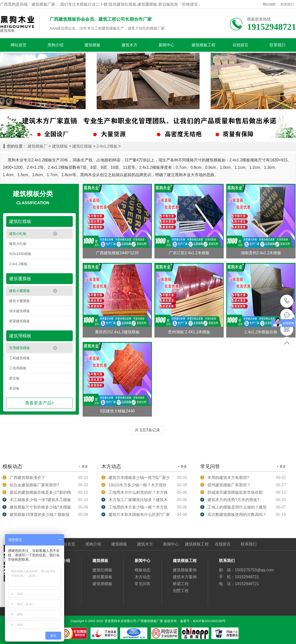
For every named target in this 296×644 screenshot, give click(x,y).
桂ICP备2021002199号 (209, 621)
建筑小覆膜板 (19, 291)
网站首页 (18, 45)
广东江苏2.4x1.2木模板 (189, 253)
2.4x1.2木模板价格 (261, 332)
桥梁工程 (181, 584)
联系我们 (287, 4)
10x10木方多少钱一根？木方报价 (138, 485)
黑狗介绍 (55, 45)
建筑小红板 (18, 234)
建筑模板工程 (203, 45)
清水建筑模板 (19, 311)
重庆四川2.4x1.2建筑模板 (117, 332)
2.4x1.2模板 (107, 146)
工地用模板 (18, 368)
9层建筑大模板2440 (117, 411)
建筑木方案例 (185, 577)
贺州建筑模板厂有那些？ (229, 485)
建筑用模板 (20, 336)
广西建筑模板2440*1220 (117, 253)
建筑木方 (129, 45)
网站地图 (269, 4)
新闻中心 (166, 45)
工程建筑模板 (19, 358)
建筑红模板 (82, 146)
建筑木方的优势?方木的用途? (233, 500)
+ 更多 (83, 466)
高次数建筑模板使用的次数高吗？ (237, 515)
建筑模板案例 (185, 570)
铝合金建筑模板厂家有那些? (34, 485)
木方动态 (143, 577)
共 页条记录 (147, 430)
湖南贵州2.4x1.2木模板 (261, 253)
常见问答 (143, 584)
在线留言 (240, 45)
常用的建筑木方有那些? (228, 478)
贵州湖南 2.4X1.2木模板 (189, 332)
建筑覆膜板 (20, 279)
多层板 (14, 388)
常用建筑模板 (19, 348)
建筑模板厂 (37, 146)
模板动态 (143, 570)
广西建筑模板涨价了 (27, 478)
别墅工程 (181, 591)
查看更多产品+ (40, 403)
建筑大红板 (18, 244)
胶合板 (14, 378)
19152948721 (287, 301)
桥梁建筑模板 (19, 321)
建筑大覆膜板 (19, 301)
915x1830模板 (20, 254)
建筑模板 (7, 30)
